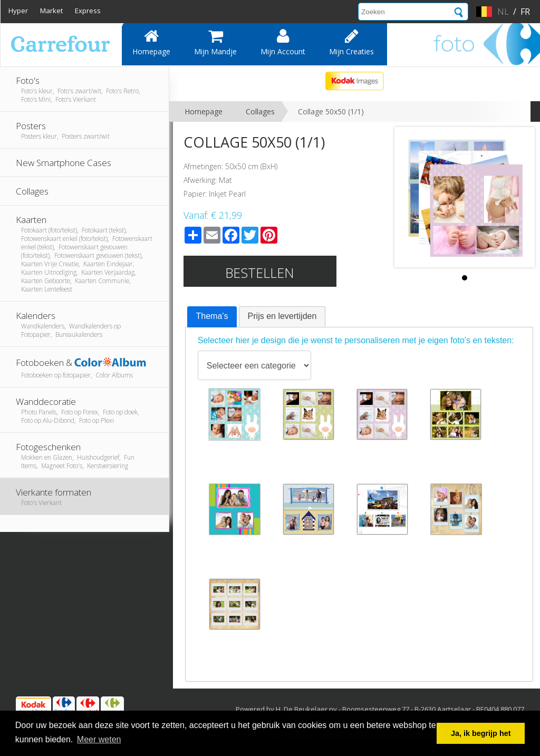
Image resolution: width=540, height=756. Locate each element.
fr (525, 12)
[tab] (212, 317)
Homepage (151, 42)
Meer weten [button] (99, 739)
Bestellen (260, 273)
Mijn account (283, 42)
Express (88, 11)
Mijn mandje (215, 42)
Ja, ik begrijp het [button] (481, 733)
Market (51, 11)
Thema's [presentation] (212, 316)
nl (503, 12)
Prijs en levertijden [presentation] (282, 316)
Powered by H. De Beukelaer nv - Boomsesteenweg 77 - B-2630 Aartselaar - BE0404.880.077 (380, 709)
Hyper (18, 11)
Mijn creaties (351, 42)
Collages (260, 112)
